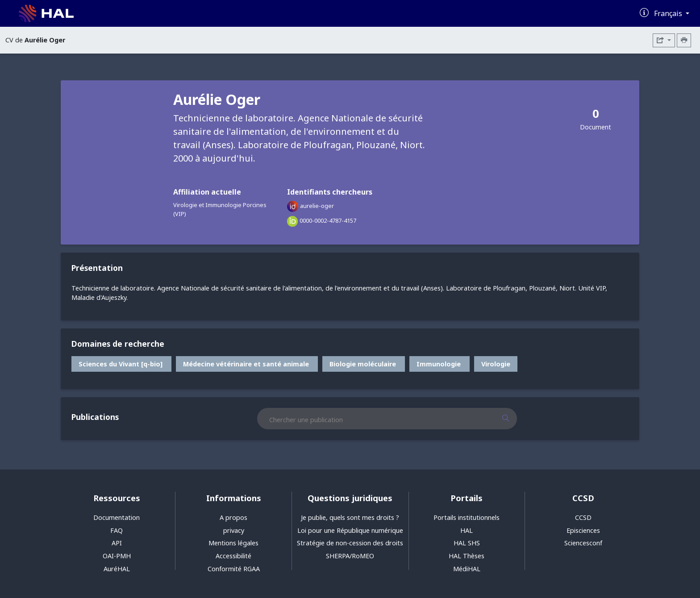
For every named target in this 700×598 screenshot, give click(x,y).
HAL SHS (467, 543)
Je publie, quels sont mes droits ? (350, 517)
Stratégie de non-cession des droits (350, 543)
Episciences (583, 530)
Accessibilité (233, 556)
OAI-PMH (117, 556)
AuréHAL (117, 569)
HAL (467, 530)
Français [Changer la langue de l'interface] (669, 13)
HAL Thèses (467, 556)
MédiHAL (467, 569)
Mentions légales (233, 543)
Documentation (117, 517)
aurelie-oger (317, 206)
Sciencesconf (583, 543)
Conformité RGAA (234, 569)
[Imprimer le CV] (684, 40)
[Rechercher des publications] (513, 419)
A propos (233, 517)
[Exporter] (664, 40)
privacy (234, 530)
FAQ (117, 530)
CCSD (583, 517)
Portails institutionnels (467, 517)
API (117, 543)
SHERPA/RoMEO (350, 556)
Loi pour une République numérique (350, 530)
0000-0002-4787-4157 (328, 220)
